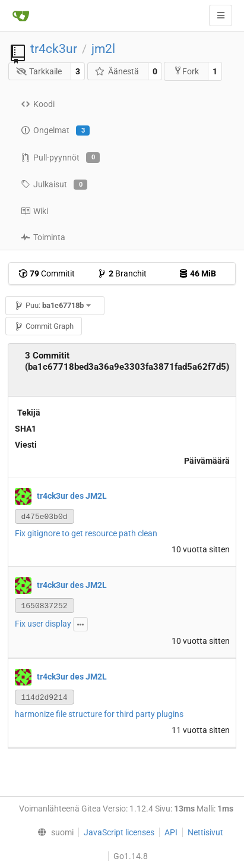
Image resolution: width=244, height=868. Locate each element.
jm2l (103, 49)
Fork (186, 71)
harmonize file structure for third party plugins (99, 714)
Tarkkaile (39, 71)
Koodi (38, 104)
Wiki (34, 211)
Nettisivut (205, 832)
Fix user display (43, 624)
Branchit (122, 273)
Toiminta (43, 237)
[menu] (53, 832)
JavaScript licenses (119, 832)
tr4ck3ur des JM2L (72, 496)
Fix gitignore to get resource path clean (86, 533)
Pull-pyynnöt (60, 158)
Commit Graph (44, 326)
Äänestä (117, 71)
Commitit (47, 273)
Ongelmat (55, 131)
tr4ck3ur (54, 49)
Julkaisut (54, 185)
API (171, 832)
